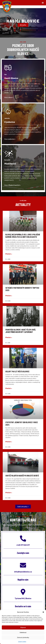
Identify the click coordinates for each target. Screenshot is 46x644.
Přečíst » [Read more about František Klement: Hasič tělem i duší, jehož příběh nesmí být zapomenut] (9, 337)
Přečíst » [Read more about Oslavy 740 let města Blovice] (9, 388)
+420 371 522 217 (23, 545)
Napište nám (23, 580)
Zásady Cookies (22, 642)
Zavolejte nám (23, 553)
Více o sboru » (9, 97)
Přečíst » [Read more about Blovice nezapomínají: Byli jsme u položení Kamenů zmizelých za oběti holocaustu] (9, 254)
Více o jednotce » (10, 139)
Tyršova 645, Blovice (23, 598)
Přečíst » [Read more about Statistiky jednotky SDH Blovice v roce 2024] (9, 442)
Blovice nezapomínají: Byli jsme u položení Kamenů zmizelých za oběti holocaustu (23, 236)
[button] (43, 612)
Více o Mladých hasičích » (13, 185)
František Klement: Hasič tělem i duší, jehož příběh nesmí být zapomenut (21, 331)
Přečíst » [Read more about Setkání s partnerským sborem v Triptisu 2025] (9, 296)
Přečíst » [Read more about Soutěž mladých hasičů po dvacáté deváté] (9, 493)
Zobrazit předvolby (23, 638)
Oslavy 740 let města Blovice (17, 371)
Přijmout (23, 628)
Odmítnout (23, 633)
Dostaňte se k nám (23, 606)
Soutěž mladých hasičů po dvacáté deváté (22, 476)
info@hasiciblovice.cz (23, 572)
